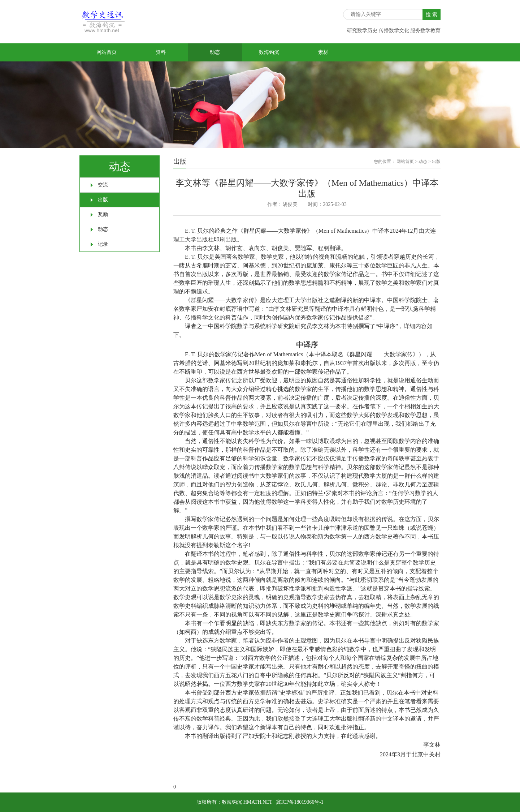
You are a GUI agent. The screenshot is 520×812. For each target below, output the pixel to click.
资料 (161, 52)
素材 (323, 52)
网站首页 (107, 52)
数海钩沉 (269, 52)
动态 (215, 52)
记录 (103, 244)
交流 (103, 185)
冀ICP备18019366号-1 (300, 802)
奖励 (103, 214)
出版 (103, 200)
